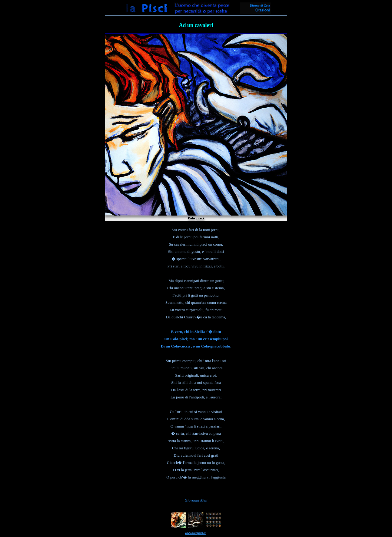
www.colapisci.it (195, 533)
